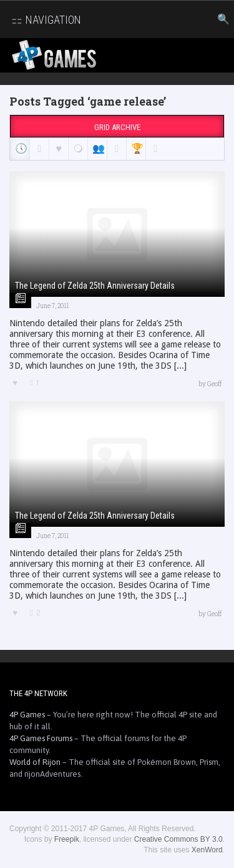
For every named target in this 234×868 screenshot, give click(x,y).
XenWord (207, 850)
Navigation (45, 20)
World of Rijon (35, 762)
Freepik (67, 839)
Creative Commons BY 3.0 (178, 839)
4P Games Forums (41, 738)
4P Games (27, 715)
